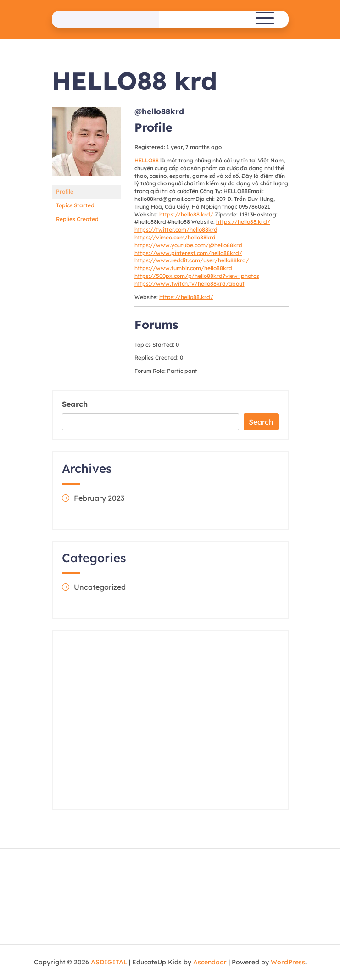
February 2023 (99, 498)
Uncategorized (100, 587)
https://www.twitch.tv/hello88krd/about (190, 284)
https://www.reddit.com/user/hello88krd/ (192, 260)
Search (75, 404)
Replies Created (77, 219)
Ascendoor (210, 962)
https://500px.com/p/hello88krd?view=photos (197, 276)
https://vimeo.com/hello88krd (175, 237)
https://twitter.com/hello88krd (176, 230)
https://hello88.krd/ (186, 214)
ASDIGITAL (109, 962)
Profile (65, 191)
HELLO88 (147, 160)
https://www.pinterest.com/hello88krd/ (188, 253)
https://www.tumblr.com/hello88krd (183, 268)
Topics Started (75, 205)
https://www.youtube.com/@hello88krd (188, 245)
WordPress (288, 962)
